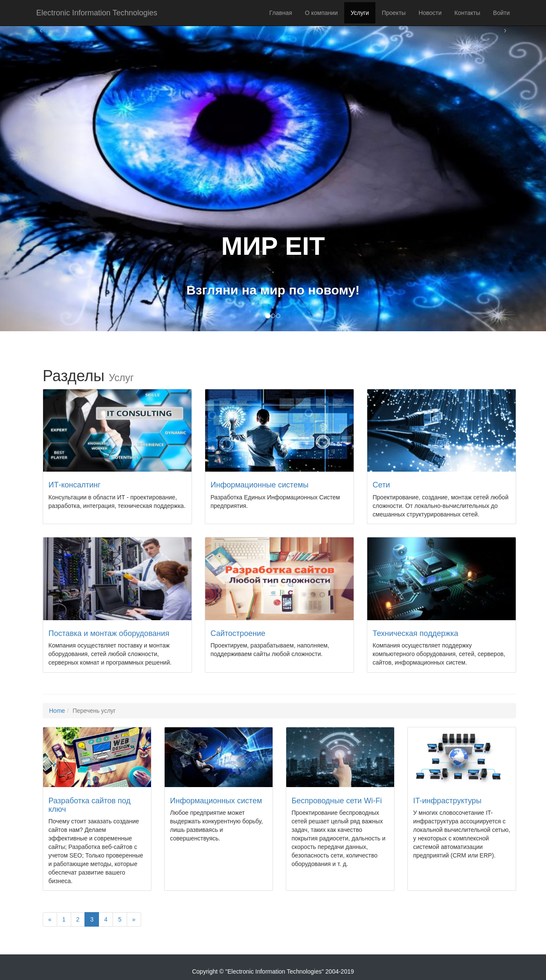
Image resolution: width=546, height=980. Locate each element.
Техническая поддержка (416, 633)
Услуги (360, 13)
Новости (430, 13)
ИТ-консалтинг (75, 485)
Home (57, 711)
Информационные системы (260, 485)
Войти (501, 13)
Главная (280, 13)
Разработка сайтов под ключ (90, 805)
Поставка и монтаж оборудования (109, 633)
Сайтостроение (238, 633)
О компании (321, 13)
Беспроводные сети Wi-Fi (337, 801)
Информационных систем (216, 801)
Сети (382, 485)
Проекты (394, 13)
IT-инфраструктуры (447, 801)
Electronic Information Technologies (97, 13)
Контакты (467, 13)
